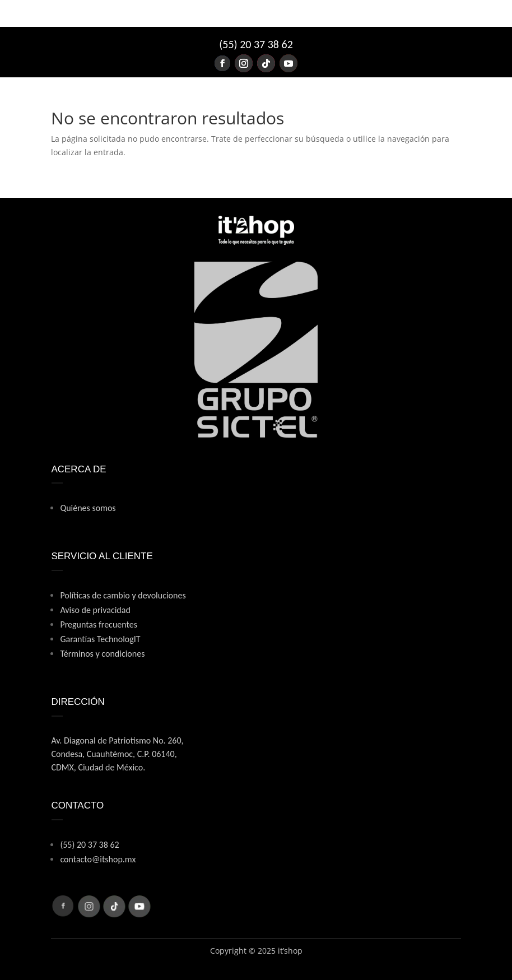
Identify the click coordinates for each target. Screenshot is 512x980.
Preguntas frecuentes (99, 624)
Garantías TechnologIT (100, 639)
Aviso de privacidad (95, 610)
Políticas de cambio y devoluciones (123, 595)
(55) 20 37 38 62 (256, 44)
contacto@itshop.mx (98, 859)
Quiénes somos (88, 508)
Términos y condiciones (102, 654)
